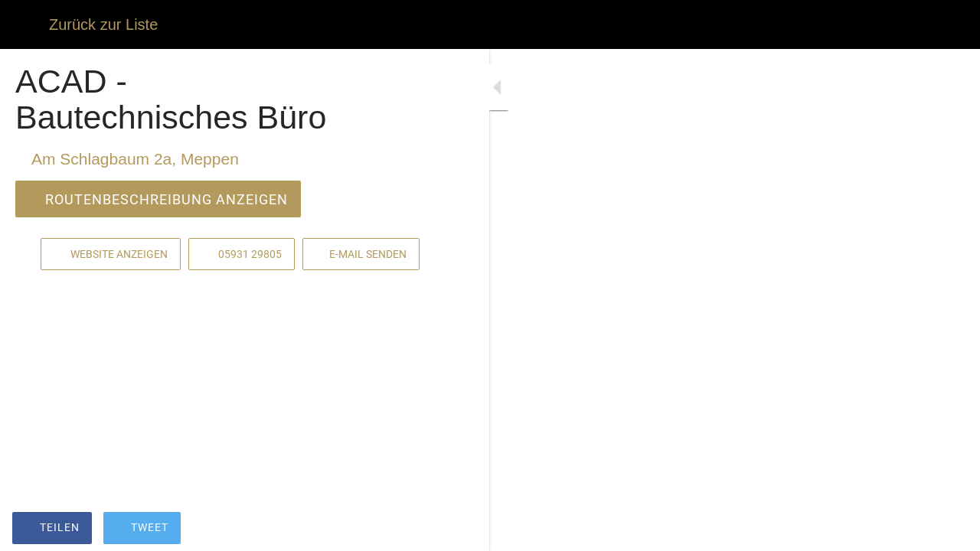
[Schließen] (24, 24)
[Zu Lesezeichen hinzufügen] (392, 530)
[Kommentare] (429, 530)
